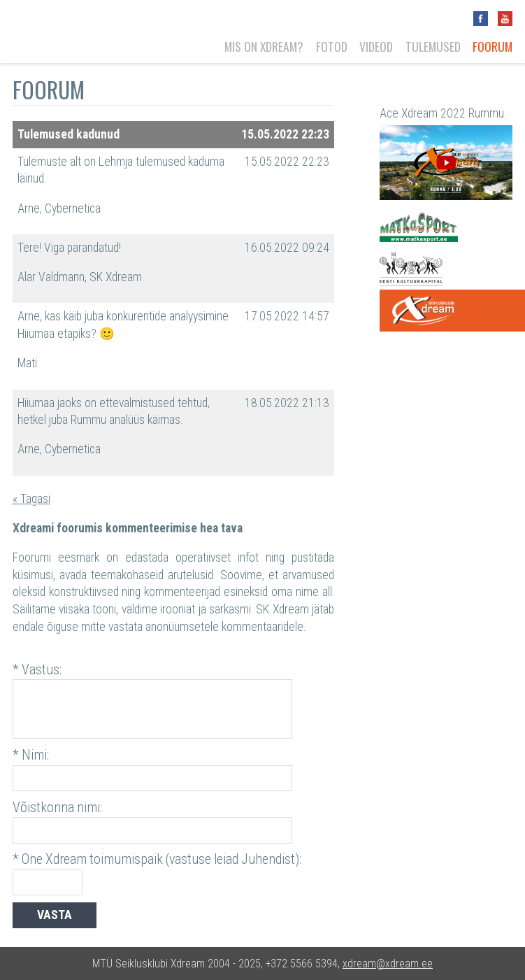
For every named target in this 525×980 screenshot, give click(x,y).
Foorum (492, 46)
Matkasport (419, 227)
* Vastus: (37, 670)
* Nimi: (31, 755)
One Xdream (453, 311)
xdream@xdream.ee (388, 964)
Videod (376, 46)
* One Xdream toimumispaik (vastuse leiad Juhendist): (157, 859)
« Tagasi (31, 499)
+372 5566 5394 (302, 964)
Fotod (332, 46)
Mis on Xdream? (264, 46)
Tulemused (433, 46)
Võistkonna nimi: (57, 808)
